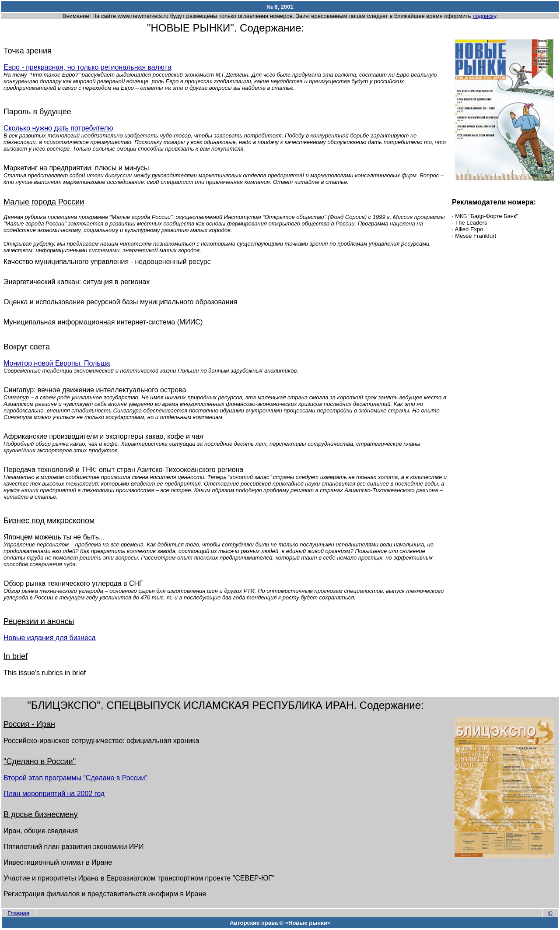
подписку (484, 16)
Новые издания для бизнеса (50, 638)
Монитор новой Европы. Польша (57, 363)
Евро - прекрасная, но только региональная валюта (87, 67)
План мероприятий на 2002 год (54, 794)
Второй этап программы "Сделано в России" (75, 778)
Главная (18, 913)
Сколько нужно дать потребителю (58, 128)
